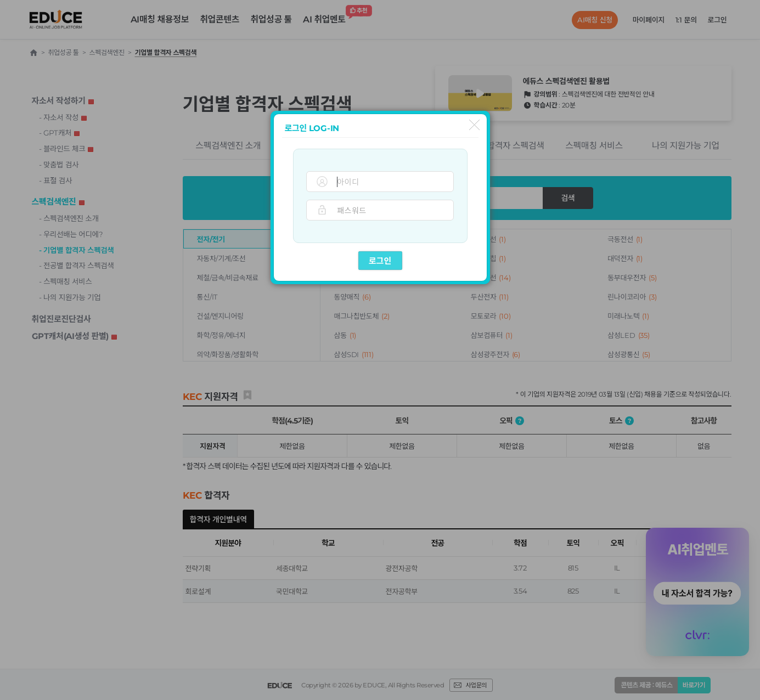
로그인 (380, 261)
